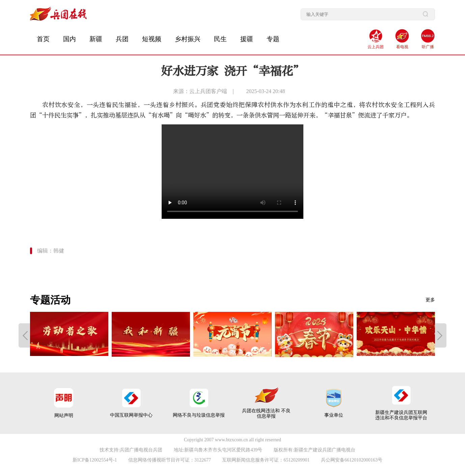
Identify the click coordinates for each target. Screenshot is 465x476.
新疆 (96, 39)
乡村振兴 (188, 39)
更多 (430, 300)
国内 (70, 39)
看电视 (402, 47)
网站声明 (64, 415)
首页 (43, 39)
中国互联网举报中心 (131, 415)
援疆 (247, 39)
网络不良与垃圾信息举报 (199, 415)
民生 (220, 39)
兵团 (122, 39)
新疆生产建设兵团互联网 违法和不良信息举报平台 (401, 415)
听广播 (428, 47)
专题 (273, 39)
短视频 (152, 39)
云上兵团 (376, 47)
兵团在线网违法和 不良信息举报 (266, 413)
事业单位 (334, 415)
